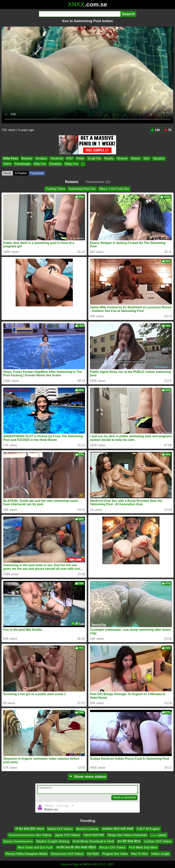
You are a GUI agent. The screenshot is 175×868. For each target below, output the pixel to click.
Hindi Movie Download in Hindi (93, 841)
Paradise (55, 164)
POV (70, 158)
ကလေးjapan (158, 835)
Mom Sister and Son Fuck (35, 847)
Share (7, 173)
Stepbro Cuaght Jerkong (53, 841)
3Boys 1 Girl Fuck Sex (114, 189)
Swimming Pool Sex (82, 189)
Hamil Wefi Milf (94, 835)
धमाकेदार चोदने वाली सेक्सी (118, 829)
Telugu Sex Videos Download (127, 835)
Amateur (41, 158)
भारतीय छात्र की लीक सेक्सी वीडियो (76, 847)
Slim (147, 158)
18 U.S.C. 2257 (104, 864)
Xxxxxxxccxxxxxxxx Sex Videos (30, 835)
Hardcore (57, 158)
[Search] (80, 14)
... (83, 164)
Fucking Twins (55, 189)
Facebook (37, 173)
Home (65, 864)
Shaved (122, 158)
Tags (75, 864)
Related (72, 182)
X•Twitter (21, 173)
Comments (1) (98, 182)
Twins (7, 164)
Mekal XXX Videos (60, 829)
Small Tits (94, 158)
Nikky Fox (71, 164)
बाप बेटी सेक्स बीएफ (129, 841)
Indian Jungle (160, 854)
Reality (109, 158)
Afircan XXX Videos (112, 847)
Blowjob (27, 158)
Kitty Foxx (11, 158)
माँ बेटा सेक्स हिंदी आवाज (30, 829)
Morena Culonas (87, 829)
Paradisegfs (23, 164)
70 (168, 130)
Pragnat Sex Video (115, 854)
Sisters (135, 158)
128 (155, 130)
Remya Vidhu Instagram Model (26, 854)
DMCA (86, 864)
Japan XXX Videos (67, 835)
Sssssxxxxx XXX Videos (67, 854)
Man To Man (140, 854)
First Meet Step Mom (143, 847)
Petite (80, 158)
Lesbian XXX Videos (158, 841)
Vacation (159, 158)
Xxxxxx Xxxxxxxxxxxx (18, 841)
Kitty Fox (40, 164)
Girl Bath (93, 854)
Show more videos (88, 777)
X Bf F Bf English (148, 829)
